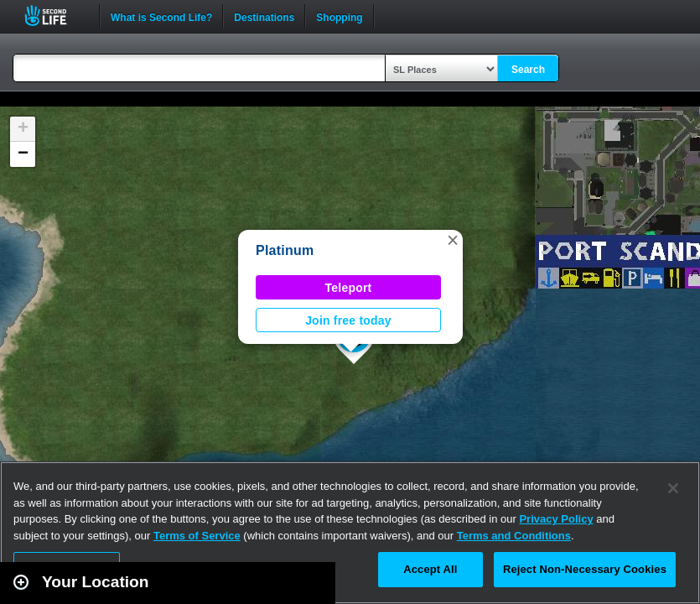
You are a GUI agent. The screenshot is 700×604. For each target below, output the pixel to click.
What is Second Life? (161, 16)
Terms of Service (197, 536)
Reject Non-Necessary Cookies (585, 569)
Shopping (339, 16)
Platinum (285, 250)
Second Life (55, 16)
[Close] (673, 488)
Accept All (430, 569)
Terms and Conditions (514, 536)
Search (528, 70)
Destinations (264, 16)
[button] (453, 240)
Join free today (348, 320)
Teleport (349, 288)
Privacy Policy (556, 519)
